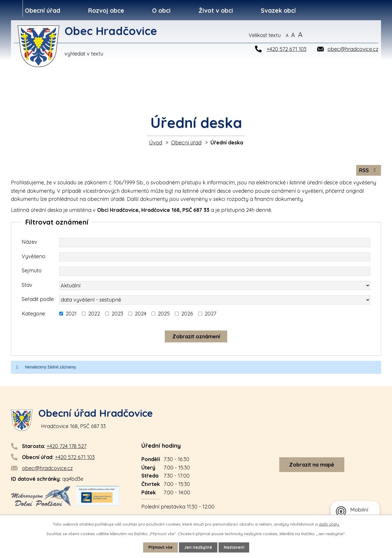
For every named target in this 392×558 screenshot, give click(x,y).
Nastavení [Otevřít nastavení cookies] (235, 547)
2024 (140, 314)
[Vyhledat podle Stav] (215, 286)
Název (29, 242)
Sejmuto (32, 271)
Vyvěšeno (34, 257)
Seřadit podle (38, 300)
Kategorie (33, 314)
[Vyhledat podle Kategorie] (61, 314)
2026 (187, 314)
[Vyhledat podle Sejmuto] (215, 272)
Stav (27, 286)
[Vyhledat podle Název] (215, 243)
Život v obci (216, 10)
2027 (210, 314)
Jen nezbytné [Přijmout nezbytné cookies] (199, 547)
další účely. (329, 524)
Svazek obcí (278, 10)
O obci (161, 10)
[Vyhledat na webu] (351, 35)
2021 (71, 314)
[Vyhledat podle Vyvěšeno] (215, 258)
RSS (369, 171)
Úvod (156, 143)
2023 (117, 314)
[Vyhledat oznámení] (196, 337)
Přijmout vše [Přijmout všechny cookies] (160, 547)
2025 (164, 314)
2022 (94, 314)
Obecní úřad (42, 10)
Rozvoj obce (106, 10)
